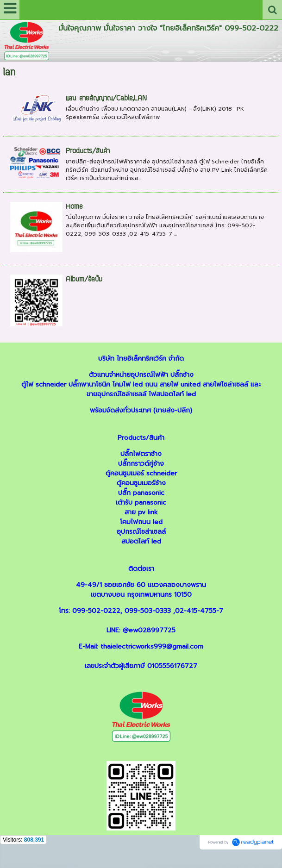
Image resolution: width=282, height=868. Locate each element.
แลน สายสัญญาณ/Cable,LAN (106, 99)
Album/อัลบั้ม (84, 280)
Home (74, 207)
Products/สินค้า (88, 152)
